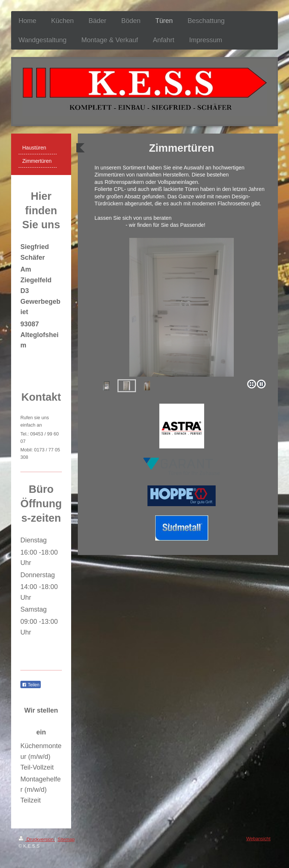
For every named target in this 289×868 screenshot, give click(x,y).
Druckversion (37, 840)
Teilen (31, 685)
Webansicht (258, 839)
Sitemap (66, 840)
